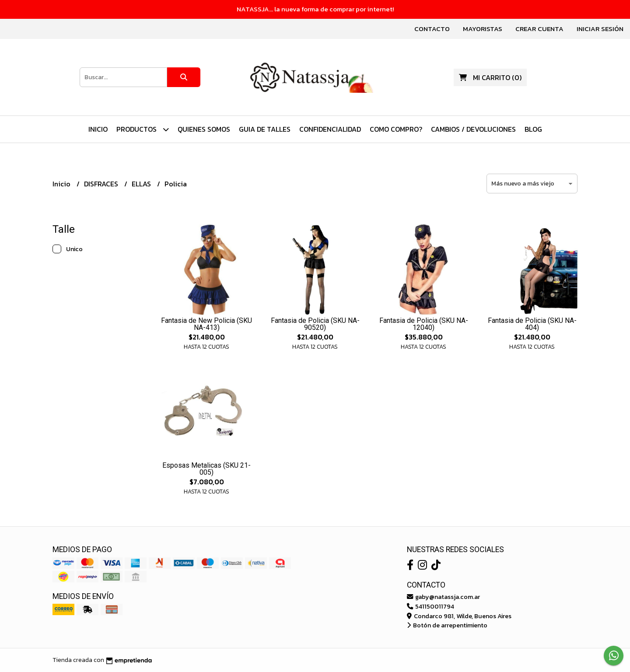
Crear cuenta (539, 29)
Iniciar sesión (600, 29)
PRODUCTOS (143, 129)
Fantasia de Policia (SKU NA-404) (532, 324)
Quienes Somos (204, 129)
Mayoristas (483, 29)
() (490, 77)
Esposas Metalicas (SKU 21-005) (206, 469)
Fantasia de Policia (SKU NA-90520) (315, 324)
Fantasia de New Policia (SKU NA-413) (206, 324)
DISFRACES (102, 184)
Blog (533, 129)
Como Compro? (396, 129)
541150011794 (430, 606)
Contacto (432, 29)
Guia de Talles (265, 129)
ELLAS (142, 184)
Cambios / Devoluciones (473, 129)
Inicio (98, 129)
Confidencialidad (330, 129)
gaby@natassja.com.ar (443, 597)
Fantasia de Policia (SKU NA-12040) (424, 324)
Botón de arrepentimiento (447, 625)
